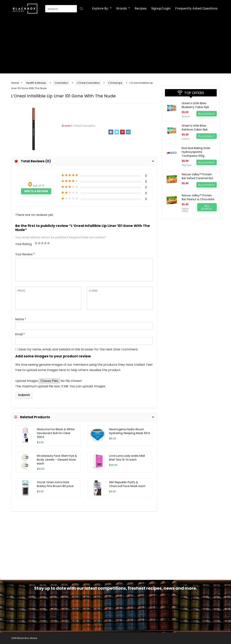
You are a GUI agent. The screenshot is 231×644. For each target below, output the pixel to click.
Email (20, 334)
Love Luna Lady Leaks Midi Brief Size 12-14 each (127, 458)
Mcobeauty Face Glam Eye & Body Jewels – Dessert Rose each (57, 460)
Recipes (141, 8)
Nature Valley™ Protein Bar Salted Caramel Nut (197, 176)
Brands (122, 8)
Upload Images (27, 381)
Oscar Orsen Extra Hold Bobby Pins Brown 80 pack (55, 484)
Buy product (207, 114)
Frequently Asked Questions (196, 8)
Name (21, 319)
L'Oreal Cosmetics (88, 83)
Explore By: (100, 8)
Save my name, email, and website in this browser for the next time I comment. (78, 349)
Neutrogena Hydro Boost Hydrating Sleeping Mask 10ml (130, 431)
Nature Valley (185, 210)
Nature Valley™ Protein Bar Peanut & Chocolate (198, 197)
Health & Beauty (36, 83)
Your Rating (23, 244)
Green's (186, 117)
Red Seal (186, 165)
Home (15, 83)
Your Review (25, 254)
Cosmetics (61, 83)
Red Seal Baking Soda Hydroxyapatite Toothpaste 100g (196, 152)
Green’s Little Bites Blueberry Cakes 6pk (195, 105)
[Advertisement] (115, 46)
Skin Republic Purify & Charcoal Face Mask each (127, 484)
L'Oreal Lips (115, 83)
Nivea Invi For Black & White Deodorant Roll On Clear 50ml (56, 433)
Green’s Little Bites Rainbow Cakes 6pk (195, 128)
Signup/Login (161, 8)
